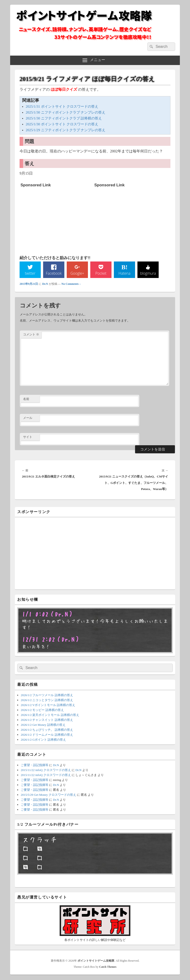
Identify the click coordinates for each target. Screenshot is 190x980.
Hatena (124, 273)
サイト (28, 437)
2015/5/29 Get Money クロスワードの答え (48, 795)
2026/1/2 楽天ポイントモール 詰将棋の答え (50, 715)
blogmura (148, 273)
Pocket (101, 273)
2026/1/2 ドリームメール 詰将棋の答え (47, 735)
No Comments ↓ (71, 284)
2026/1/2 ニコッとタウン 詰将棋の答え (47, 700)
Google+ (77, 273)
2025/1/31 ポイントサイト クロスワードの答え (62, 106)
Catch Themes (108, 967)
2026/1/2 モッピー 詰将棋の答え (42, 710)
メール (28, 418)
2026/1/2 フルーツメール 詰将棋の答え (47, 695)
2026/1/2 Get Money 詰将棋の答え (43, 725)
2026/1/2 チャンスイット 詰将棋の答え (47, 720)
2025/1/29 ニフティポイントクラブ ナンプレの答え (66, 130)
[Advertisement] (56, 219)
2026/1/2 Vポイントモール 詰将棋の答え (48, 705)
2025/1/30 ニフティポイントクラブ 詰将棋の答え (64, 118)
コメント (31, 335)
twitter (30, 273)
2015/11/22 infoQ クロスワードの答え (46, 770)
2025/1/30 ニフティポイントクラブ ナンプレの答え (66, 112)
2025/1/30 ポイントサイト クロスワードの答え (62, 124)
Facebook (54, 273)
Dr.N (45, 284)
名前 (26, 399)
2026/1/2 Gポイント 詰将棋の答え (43, 740)
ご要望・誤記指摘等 (35, 765)
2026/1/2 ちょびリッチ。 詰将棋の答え (47, 730)
